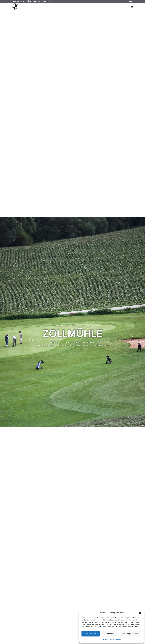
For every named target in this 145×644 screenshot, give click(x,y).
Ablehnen (110, 634)
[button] (140, 613)
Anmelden (129, 1)
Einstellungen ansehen (131, 634)
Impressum (117, 639)
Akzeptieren (91, 634)
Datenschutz (108, 639)
